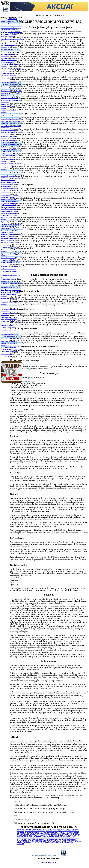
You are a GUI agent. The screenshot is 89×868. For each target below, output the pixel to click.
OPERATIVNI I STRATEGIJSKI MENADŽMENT (29, 837)
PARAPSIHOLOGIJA (22, 838)
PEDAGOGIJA (31, 838)
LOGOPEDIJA (39, 835)
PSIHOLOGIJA (11, 357)
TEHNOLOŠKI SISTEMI (75, 842)
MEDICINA (19, 836)
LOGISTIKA (32, 835)
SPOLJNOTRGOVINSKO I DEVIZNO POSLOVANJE (30, 842)
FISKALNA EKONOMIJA (47, 832)
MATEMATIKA (76, 835)
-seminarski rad (9, 21)
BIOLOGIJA (51, 830)
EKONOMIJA (58, 830)
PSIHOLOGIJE (12, 19)
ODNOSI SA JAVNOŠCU (73, 836)
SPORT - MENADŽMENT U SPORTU (52, 842)
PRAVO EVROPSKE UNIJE (28, 839)
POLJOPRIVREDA (51, 838)
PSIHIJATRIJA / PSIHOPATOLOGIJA (44, 840)
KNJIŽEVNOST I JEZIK (22, 835)
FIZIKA (56, 832)
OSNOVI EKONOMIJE (61, 837)
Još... (12, 359)
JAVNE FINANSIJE (45, 833)
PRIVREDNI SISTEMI (51, 839)
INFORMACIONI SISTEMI (73, 832)
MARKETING (69, 835)
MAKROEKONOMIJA (59, 835)
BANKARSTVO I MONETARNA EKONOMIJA (37, 830)
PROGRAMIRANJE (21, 840)
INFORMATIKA (20, 833)
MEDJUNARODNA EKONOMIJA (31, 836)
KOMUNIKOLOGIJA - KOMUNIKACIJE (60, 833)
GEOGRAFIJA (62, 832)
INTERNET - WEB (29, 833)
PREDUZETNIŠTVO (40, 839)
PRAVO (18, 839)
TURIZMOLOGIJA (22, 843)
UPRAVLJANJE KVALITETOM (34, 843)
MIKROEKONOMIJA (53, 836)
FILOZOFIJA (49, 831)
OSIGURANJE (71, 837)
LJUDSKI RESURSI (48, 835)
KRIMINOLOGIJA (75, 833)
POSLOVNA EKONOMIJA (63, 838)
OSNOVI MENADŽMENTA (48, 837)
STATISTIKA (65, 842)
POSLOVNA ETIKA (75, 838)
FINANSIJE (56, 831)
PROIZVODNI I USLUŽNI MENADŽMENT (68, 839)
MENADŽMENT (43, 836)
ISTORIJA (37, 833)
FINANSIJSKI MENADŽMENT (33, 832)
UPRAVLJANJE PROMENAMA (50, 843)
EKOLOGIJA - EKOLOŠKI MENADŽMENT (35, 831)
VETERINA (61, 843)
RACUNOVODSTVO (59, 840)
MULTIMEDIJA (63, 836)
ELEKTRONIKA (66, 830)
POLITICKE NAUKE (41, 838)
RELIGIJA (67, 840)
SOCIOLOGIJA (74, 840)
